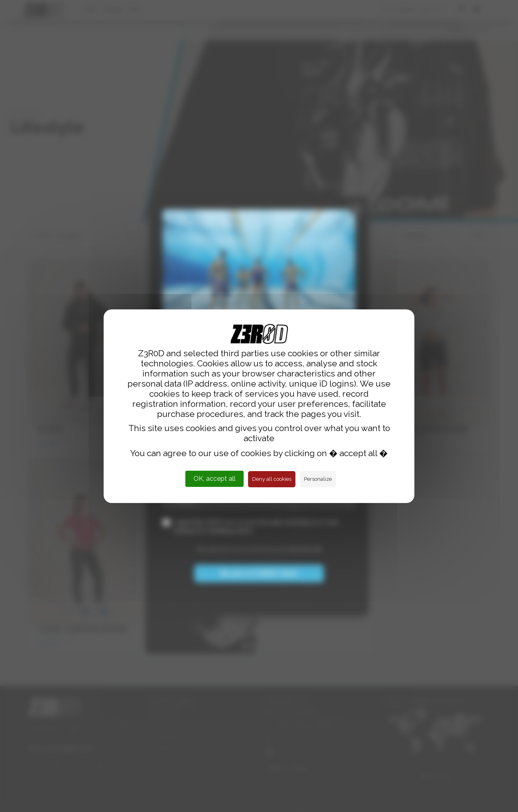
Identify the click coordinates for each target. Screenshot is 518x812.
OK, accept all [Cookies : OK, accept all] (214, 479)
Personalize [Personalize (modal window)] (318, 479)
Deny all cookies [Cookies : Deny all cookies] (272, 479)
